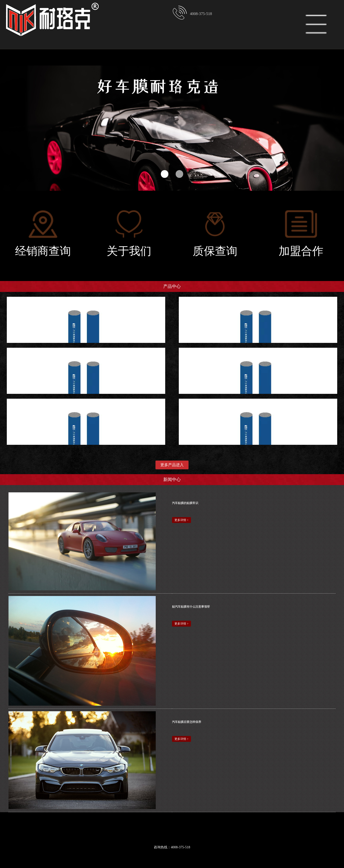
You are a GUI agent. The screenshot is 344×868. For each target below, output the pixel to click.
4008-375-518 (192, 13)
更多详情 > (181, 520)
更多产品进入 (172, 465)
